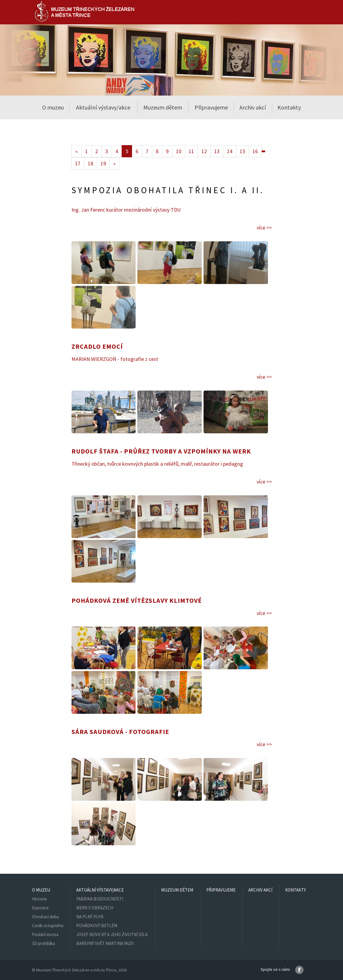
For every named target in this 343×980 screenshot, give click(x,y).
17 (78, 163)
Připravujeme (211, 107)
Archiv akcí (253, 107)
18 (90, 163)
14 (230, 151)
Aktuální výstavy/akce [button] (103, 107)
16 (255, 151)
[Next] (115, 163)
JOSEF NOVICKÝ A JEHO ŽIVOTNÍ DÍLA (112, 934)
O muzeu (41, 890)
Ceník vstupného (48, 926)
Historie (39, 899)
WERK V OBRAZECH (95, 908)
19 (103, 163)
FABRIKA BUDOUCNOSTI (100, 899)
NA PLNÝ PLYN (90, 917)
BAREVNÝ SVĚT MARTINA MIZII (105, 943)
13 (217, 151)
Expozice (40, 908)
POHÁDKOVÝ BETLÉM (97, 926)
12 (204, 151)
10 (179, 151)
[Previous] (77, 151)
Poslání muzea (45, 934)
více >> (264, 227)
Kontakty (289, 107)
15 (242, 151)
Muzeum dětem (163, 107)
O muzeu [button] (53, 107)
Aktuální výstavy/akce (100, 890)
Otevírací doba (45, 917)
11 (191, 151)
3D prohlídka (43, 943)
